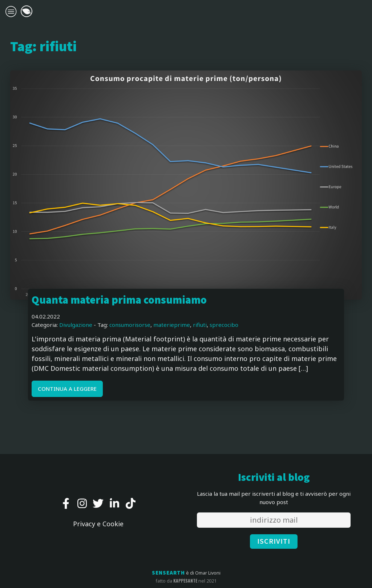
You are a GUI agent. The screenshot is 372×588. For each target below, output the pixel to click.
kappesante (185, 581)
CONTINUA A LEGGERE (67, 389)
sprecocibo (224, 325)
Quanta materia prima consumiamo (119, 300)
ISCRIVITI (274, 542)
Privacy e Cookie (98, 524)
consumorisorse (130, 325)
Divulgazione (76, 325)
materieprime (172, 325)
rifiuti (200, 325)
